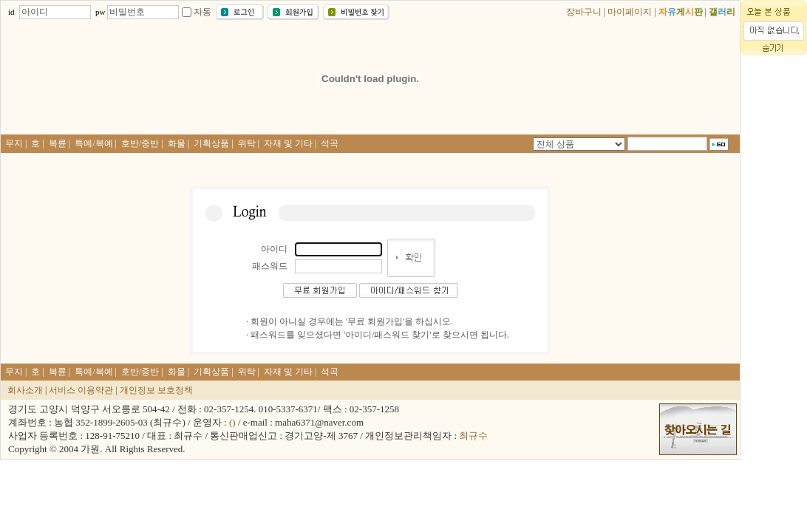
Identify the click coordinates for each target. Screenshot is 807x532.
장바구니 (584, 12)
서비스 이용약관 (81, 390)
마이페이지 (630, 12)
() (232, 422)
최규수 (473, 436)
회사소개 (25, 390)
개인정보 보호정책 (156, 390)
